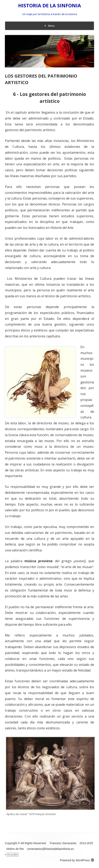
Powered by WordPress (77, 860)
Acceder (13, 855)
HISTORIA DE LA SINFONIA (50, 6)
